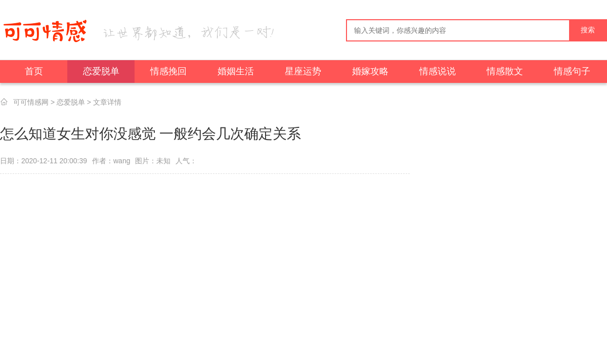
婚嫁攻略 (370, 71)
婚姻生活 (236, 71)
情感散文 (505, 71)
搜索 (588, 30)
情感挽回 (168, 71)
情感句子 (572, 71)
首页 (34, 71)
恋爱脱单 (101, 71)
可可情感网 (31, 102)
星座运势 (303, 71)
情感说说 (438, 71)
